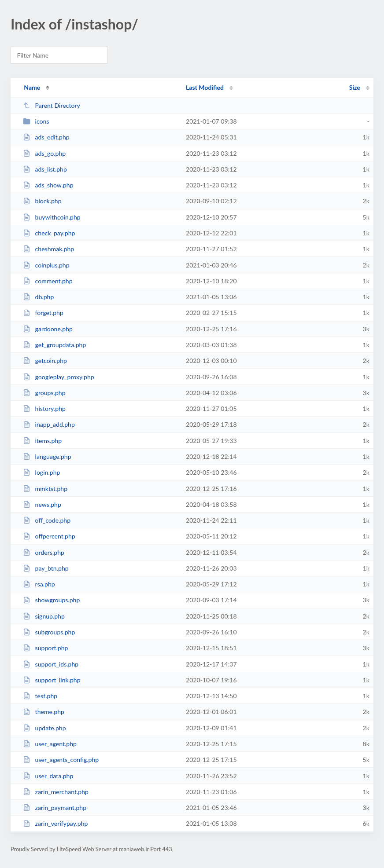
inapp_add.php (49, 424)
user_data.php (48, 776)
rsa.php (39, 584)
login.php (41, 472)
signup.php (44, 616)
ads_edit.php (46, 137)
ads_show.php (48, 185)
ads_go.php (44, 153)
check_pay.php (49, 233)
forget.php (43, 313)
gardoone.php (48, 329)
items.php (42, 441)
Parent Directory (52, 105)
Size (355, 87)
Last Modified (205, 87)
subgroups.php (49, 632)
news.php (42, 504)
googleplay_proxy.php (59, 377)
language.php (47, 456)
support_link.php (52, 680)
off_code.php (47, 520)
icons (36, 121)
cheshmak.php (48, 249)
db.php (38, 297)
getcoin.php (45, 361)
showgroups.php (51, 600)
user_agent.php (50, 744)
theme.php (44, 712)
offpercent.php (49, 536)
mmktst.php (45, 489)
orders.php (44, 552)
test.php (40, 696)
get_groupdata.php (54, 345)
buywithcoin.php (52, 217)
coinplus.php (46, 265)
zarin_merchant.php (56, 792)
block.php (42, 201)
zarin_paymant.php (55, 808)
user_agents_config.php (61, 760)
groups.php (44, 393)
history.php (44, 408)
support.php (45, 648)
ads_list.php (45, 169)
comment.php (48, 281)
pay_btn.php (46, 568)
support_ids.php (51, 664)
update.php (44, 728)
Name (32, 87)
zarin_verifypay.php (55, 823)
